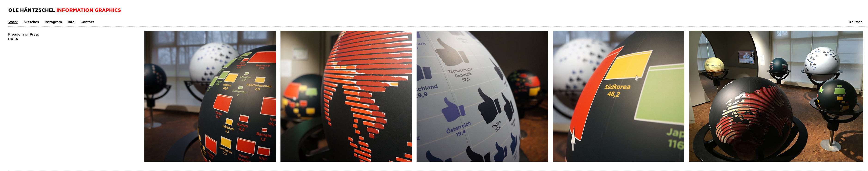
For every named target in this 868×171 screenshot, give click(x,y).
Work (13, 22)
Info (71, 22)
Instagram (53, 22)
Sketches (31, 22)
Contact (87, 22)
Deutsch (856, 22)
